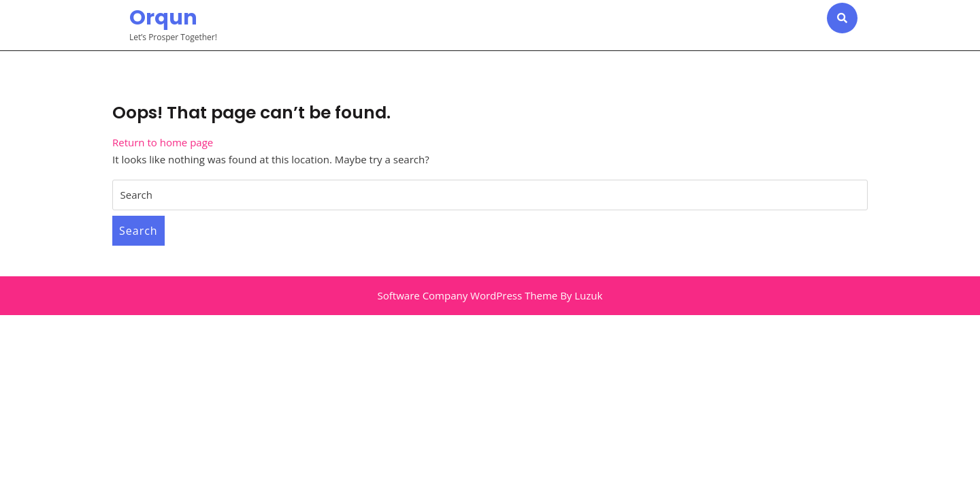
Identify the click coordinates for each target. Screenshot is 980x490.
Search (138, 231)
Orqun (163, 18)
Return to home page (163, 142)
